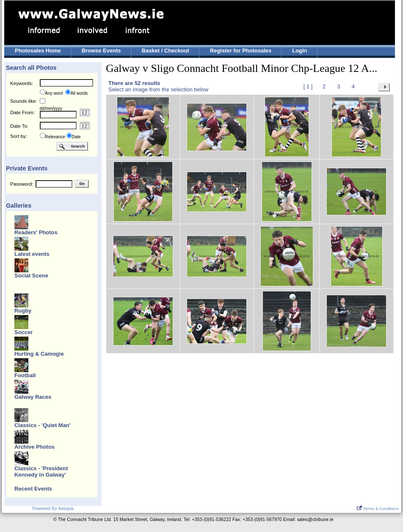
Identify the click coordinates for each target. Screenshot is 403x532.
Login (299, 51)
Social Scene (31, 276)
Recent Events (33, 489)
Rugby (23, 311)
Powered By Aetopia (53, 508)
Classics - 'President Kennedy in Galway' (41, 472)
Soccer (23, 332)
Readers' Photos (36, 232)
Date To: (19, 126)
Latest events (32, 254)
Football (25, 375)
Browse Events (101, 51)
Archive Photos (35, 447)
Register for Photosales (241, 51)
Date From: (22, 112)
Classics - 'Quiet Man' (43, 425)
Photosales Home (38, 51)
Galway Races (33, 397)
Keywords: (22, 83)
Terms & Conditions (378, 509)
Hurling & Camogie (39, 354)
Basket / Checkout (166, 51)
